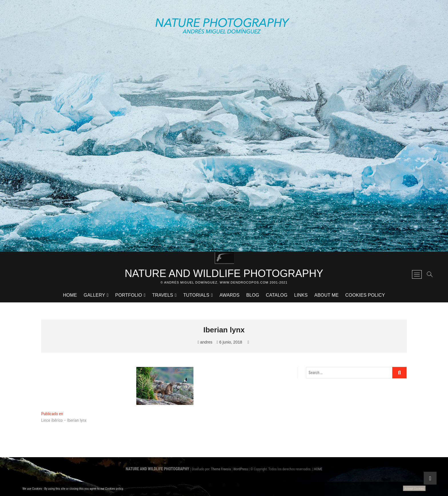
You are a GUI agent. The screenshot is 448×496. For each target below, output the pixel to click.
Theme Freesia (221, 469)
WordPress (240, 469)
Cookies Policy (365, 295)
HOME (70, 295)
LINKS (301, 295)
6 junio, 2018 (229, 342)
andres (205, 342)
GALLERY (94, 295)
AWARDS (229, 295)
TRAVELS (163, 295)
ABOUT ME (326, 295)
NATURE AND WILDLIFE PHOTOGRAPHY (224, 273)
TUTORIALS (196, 295)
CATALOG (277, 295)
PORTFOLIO (129, 295)
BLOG (253, 295)
